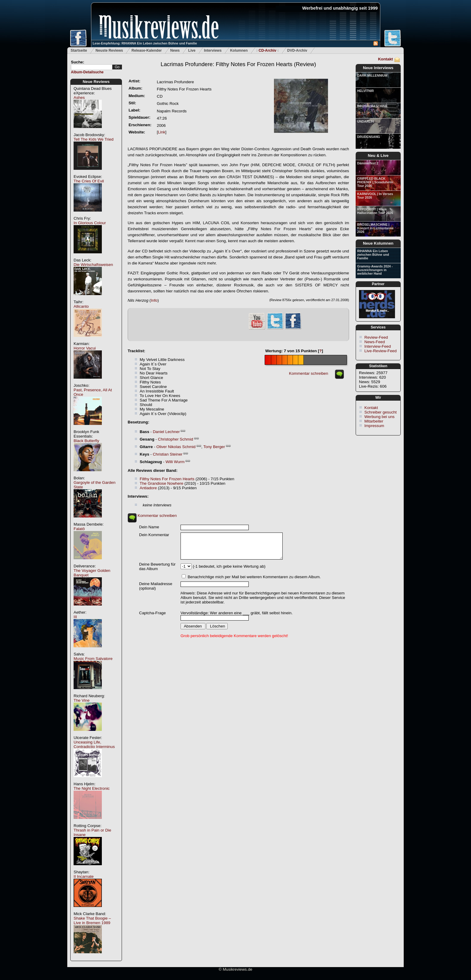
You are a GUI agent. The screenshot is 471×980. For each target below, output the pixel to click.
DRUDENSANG (369, 137)
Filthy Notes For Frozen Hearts (167, 479)
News (175, 50)
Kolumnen (239, 50)
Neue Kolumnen (378, 243)
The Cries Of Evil (89, 181)
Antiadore (148, 488)
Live (192, 50)
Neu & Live (378, 156)
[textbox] (92, 67)
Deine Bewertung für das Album (157, 566)
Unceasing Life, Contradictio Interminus (94, 744)
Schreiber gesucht (380, 412)
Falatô (79, 529)
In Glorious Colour (90, 223)
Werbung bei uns (380, 417)
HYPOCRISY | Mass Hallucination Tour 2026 (375, 211)
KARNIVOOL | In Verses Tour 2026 (375, 196)
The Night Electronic (92, 788)
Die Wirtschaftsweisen (93, 265)
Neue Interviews (378, 68)
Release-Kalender (147, 50)
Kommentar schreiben (308, 373)
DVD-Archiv (297, 50)
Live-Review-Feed (380, 351)
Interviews (213, 50)
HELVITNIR (365, 91)
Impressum (374, 426)
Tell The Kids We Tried (94, 139)
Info (154, 300)
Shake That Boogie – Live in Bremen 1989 (92, 920)
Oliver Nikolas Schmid (176, 447)
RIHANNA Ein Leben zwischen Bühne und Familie (373, 255)
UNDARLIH (366, 121)
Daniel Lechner (166, 432)
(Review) (238, 64)
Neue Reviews (96, 82)
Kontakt (385, 59)
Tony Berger (214, 447)
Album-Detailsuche (87, 72)
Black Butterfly (86, 441)
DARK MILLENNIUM (372, 75)
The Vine (82, 700)
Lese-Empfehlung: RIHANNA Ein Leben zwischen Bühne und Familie (145, 43)
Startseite (79, 50)
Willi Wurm (175, 462)
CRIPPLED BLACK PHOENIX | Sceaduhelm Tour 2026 (375, 182)
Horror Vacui (85, 348)
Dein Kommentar (154, 535)
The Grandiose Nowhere (161, 483)
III (75, 617)
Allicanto (81, 306)
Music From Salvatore (93, 659)
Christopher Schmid (176, 439)
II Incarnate (84, 876)
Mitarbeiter (374, 421)
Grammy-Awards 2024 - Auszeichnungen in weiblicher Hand (375, 270)
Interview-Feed (378, 346)
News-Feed (375, 342)
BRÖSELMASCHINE (372, 106)
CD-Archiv (267, 50)
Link (162, 132)
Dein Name (149, 527)
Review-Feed (376, 337)
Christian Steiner (168, 454)
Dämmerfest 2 (368, 163)
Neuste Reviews (109, 50)
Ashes (79, 98)
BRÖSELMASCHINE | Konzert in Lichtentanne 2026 (375, 228)
